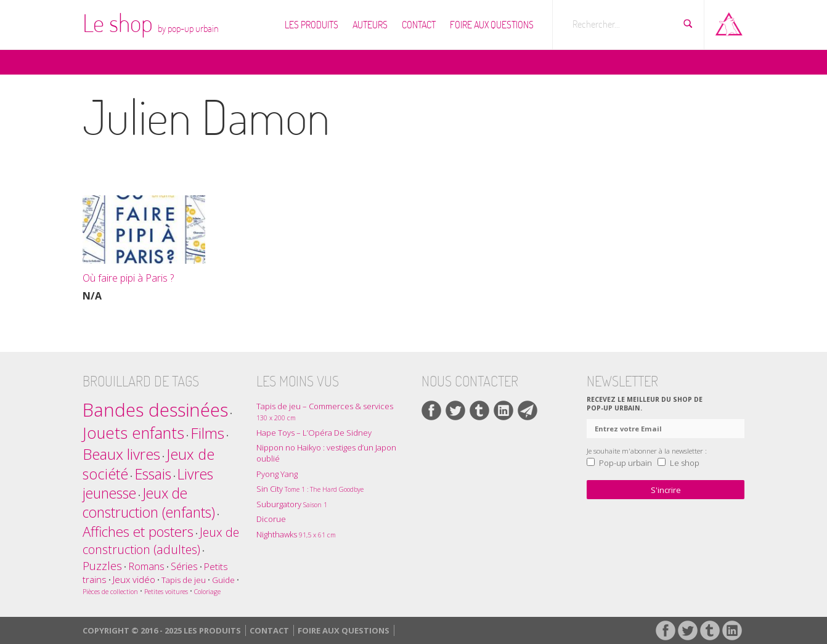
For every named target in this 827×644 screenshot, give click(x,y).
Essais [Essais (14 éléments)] (153, 474)
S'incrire (666, 490)
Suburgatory (292, 504)
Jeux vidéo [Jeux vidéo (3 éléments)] (134, 579)
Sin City (310, 489)
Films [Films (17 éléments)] (207, 433)
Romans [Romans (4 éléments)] (146, 566)
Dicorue (271, 519)
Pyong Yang (277, 474)
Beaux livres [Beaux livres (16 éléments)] (121, 454)
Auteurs (370, 25)
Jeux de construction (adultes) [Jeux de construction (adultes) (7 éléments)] (161, 541)
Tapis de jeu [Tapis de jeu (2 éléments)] (184, 580)
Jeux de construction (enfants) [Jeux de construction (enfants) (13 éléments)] (149, 503)
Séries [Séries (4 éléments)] (184, 566)
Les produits (312, 25)
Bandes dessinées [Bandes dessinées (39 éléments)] (155, 410)
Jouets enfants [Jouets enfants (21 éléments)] (133, 433)
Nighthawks (296, 534)
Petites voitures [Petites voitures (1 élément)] (166, 592)
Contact (419, 25)
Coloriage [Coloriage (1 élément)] (207, 592)
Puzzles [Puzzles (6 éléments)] (102, 565)
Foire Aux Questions (492, 25)
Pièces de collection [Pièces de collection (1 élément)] (110, 592)
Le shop (151, 23)
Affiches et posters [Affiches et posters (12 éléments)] (138, 532)
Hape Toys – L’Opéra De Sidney (314, 433)
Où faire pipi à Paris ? (128, 278)
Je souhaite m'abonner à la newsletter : (647, 450)
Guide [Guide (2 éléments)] (223, 580)
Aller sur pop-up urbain (729, 22)
